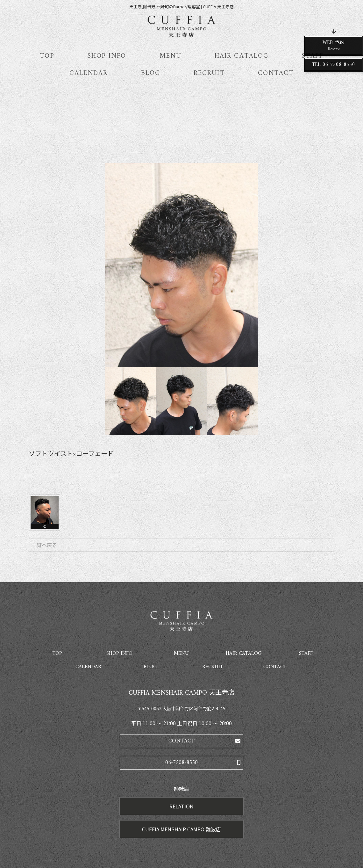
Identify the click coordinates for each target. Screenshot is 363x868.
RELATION (181, 806)
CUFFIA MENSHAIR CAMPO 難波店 (181, 829)
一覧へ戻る (44, 545)
